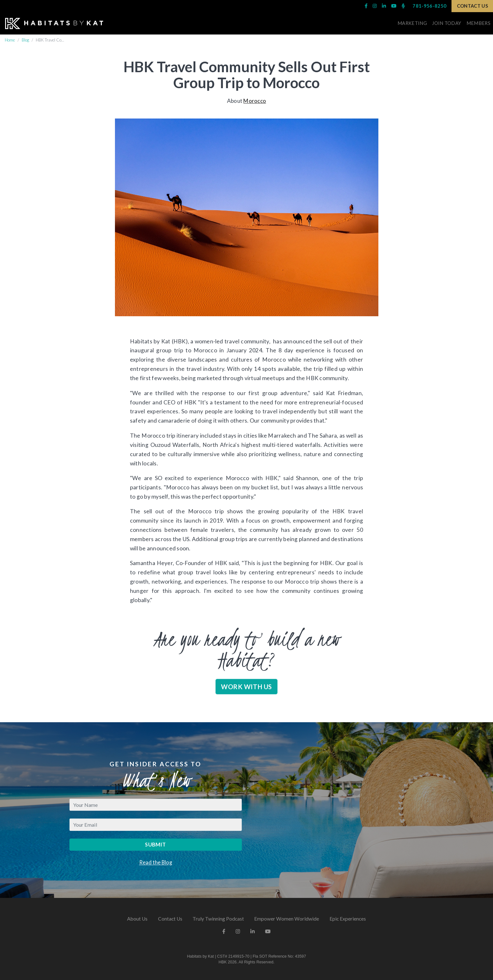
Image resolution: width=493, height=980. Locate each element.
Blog (25, 40)
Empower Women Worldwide (287, 919)
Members (478, 23)
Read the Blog (156, 862)
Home (10, 40)
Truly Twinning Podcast (218, 919)
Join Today (447, 23)
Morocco (255, 101)
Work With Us (246, 696)
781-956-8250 (429, 6)
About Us (137, 919)
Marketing (412, 23)
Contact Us (472, 6)
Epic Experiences (348, 919)
